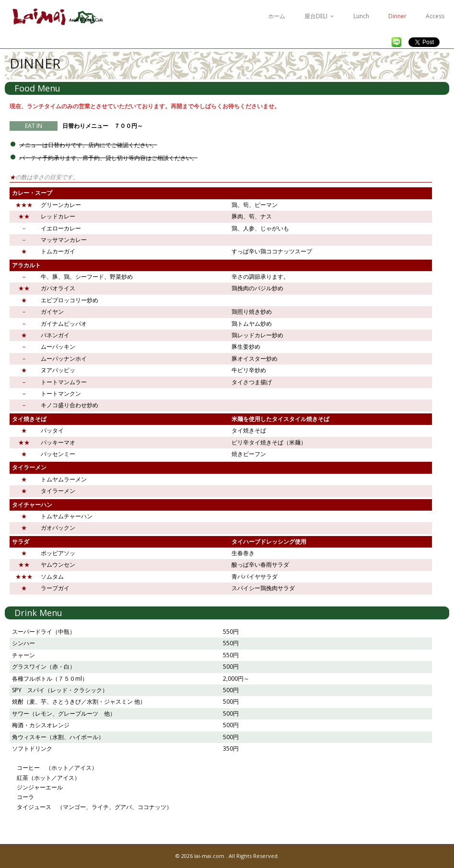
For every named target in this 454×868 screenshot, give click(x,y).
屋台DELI (316, 16)
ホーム (277, 16)
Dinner (397, 16)
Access (435, 16)
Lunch (361, 16)
